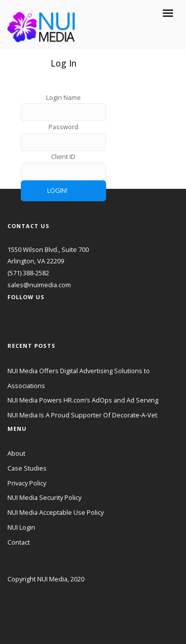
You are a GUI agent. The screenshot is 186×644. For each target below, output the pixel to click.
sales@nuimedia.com (39, 285)
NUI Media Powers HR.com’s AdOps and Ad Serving (83, 400)
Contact (19, 542)
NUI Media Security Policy (44, 497)
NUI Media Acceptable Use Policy (56, 512)
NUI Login (21, 527)
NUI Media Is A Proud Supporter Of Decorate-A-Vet (82, 415)
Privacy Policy (27, 483)
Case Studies (27, 468)
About (16, 453)
